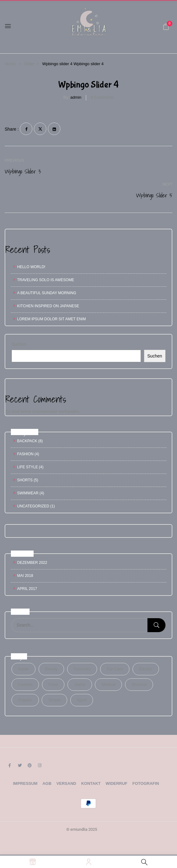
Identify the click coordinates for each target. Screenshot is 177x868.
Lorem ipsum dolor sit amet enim (51, 319)
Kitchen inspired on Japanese (48, 306)
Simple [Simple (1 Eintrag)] (54, 700)
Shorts (25, 480)
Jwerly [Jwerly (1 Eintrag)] (80, 684)
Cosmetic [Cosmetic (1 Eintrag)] (82, 669)
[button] (166, 27)
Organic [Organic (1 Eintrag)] (25, 700)
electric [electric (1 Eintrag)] (146, 669)
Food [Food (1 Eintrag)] (53, 684)
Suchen (19, 344)
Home (10, 64)
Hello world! (31, 267)
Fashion (25, 454)
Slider (29, 64)
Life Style (28, 467)
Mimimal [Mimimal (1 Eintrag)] (139, 684)
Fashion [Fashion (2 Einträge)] (25, 684)
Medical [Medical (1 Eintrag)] (108, 684)
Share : (12, 129)
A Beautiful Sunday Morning (47, 293)
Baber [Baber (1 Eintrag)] (23, 669)
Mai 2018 (25, 576)
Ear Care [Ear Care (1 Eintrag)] (115, 669)
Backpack (27, 441)
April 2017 (27, 589)
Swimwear (28, 493)
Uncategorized (33, 506)
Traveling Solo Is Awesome (46, 280)
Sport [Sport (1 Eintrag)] (82, 700)
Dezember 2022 (32, 563)
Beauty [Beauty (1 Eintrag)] (51, 669)
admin (76, 97)
